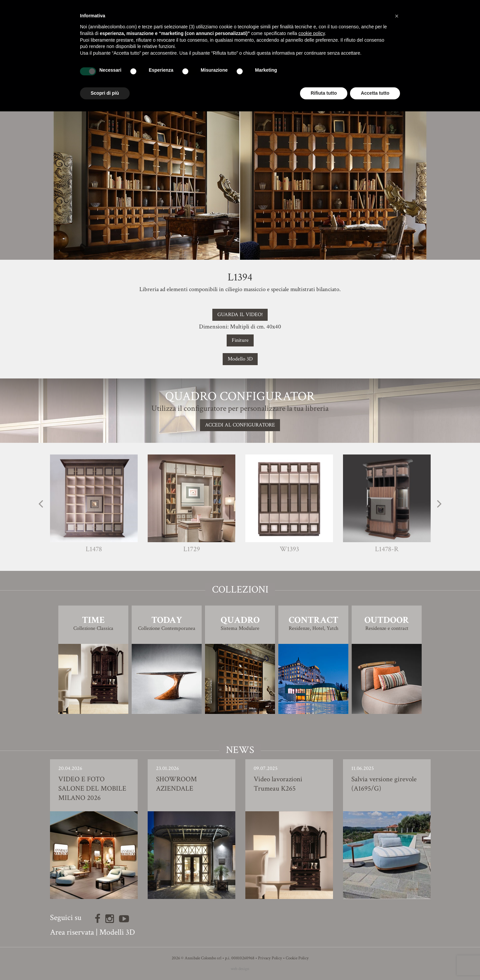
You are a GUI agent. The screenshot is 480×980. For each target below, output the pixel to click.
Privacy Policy (270, 958)
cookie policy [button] (311, 33)
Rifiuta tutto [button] (324, 93)
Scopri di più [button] (105, 93)
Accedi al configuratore (240, 425)
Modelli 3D (117, 932)
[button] (397, 16)
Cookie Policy (297, 958)
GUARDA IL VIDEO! (240, 315)
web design (240, 969)
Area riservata (72, 932)
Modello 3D (240, 359)
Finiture (240, 340)
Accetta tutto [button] (375, 93)
